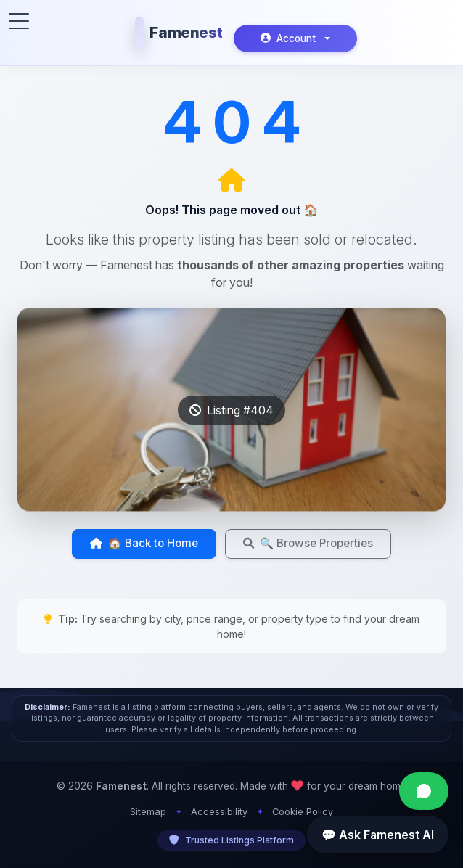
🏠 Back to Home (144, 543)
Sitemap (148, 812)
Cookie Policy (303, 812)
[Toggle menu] (19, 21)
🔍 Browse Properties (308, 543)
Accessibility (219, 812)
